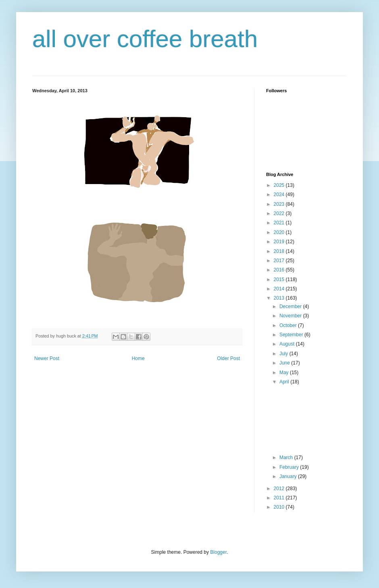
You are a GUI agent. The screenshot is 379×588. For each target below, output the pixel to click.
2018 (280, 251)
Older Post (228, 358)
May (285, 373)
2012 (280, 489)
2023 (280, 204)
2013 (280, 298)
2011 (280, 498)
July (284, 354)
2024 (280, 195)
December (291, 306)
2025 (280, 185)
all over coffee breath (145, 39)
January (289, 476)
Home (138, 358)
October (289, 325)
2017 (280, 261)
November (291, 316)
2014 (280, 289)
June (285, 363)
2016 (280, 270)
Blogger (218, 552)
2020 (280, 232)
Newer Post (47, 358)
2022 (280, 213)
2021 (280, 223)
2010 (280, 507)
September (292, 335)
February (290, 467)
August (288, 344)
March (287, 458)
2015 (280, 280)
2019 (280, 242)
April (285, 382)
